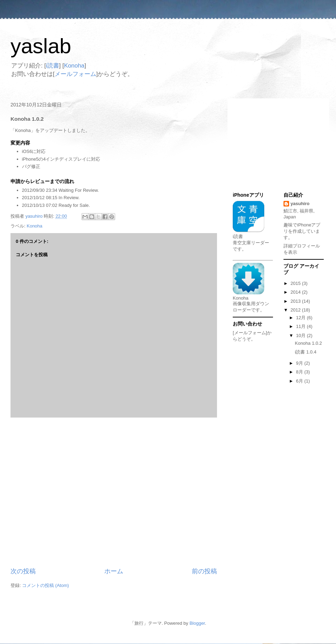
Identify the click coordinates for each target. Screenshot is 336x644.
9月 (300, 363)
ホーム (114, 571)
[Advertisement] (66, 492)
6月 (300, 381)
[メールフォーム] (250, 333)
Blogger (197, 623)
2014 (296, 292)
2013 (296, 301)
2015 (296, 283)
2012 (296, 310)
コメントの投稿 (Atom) (45, 585)
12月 (302, 318)
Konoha (74, 66)
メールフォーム (75, 74)
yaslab (41, 46)
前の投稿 (204, 571)
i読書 (52, 66)
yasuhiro (300, 204)
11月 (302, 326)
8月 (300, 372)
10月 (302, 335)
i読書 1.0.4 (305, 352)
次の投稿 (23, 571)
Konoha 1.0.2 (308, 343)
